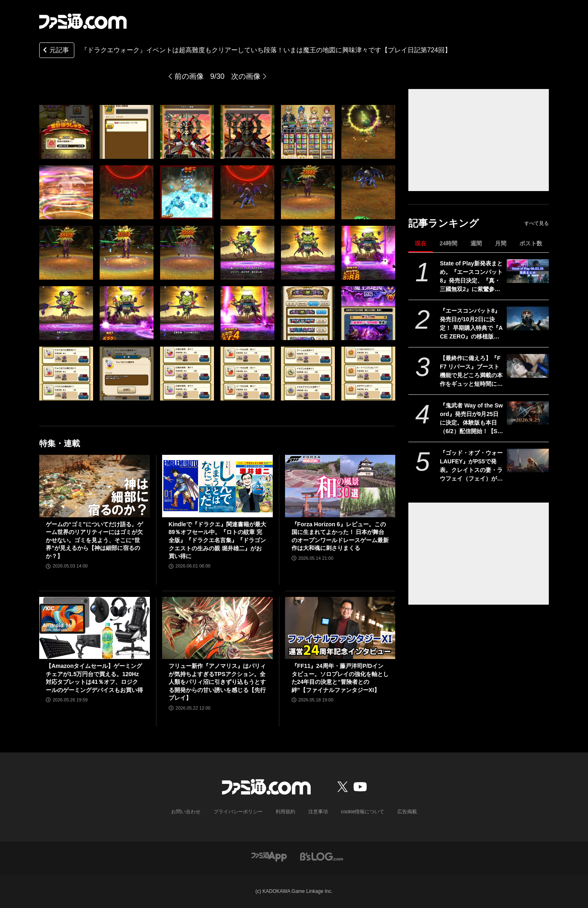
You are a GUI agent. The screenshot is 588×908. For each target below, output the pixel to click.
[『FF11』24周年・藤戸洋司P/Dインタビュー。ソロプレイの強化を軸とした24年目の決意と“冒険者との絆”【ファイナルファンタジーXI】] (340, 628)
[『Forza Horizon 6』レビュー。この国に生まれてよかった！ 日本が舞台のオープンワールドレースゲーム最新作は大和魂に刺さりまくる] (340, 486)
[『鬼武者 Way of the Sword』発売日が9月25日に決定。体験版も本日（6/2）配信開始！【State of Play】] (528, 413)
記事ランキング (444, 223)
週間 (476, 243)
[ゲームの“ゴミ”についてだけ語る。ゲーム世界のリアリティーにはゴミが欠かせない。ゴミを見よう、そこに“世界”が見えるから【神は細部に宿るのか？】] (95, 486)
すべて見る (537, 223)
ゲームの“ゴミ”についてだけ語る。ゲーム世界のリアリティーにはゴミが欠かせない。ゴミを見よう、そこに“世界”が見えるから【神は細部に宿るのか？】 (94, 540)
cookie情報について (363, 812)
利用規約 (285, 812)
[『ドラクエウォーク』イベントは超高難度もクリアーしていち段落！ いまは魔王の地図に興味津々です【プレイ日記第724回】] (66, 132)
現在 (421, 243)
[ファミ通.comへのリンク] (83, 21)
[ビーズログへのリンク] (322, 856)
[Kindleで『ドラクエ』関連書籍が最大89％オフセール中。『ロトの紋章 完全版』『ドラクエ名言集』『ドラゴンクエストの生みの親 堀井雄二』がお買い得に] (217, 486)
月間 (501, 243)
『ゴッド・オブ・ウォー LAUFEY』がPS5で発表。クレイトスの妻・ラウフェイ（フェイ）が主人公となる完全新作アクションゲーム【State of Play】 (471, 466)
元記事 (55, 51)
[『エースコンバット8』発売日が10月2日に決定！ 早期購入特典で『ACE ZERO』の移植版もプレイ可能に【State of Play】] (528, 318)
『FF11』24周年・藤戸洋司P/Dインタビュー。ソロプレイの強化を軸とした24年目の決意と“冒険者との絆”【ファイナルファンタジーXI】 (340, 678)
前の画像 (189, 76)
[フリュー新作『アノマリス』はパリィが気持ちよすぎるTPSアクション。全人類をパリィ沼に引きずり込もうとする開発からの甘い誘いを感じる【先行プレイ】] (217, 628)
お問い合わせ (186, 812)
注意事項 (318, 812)
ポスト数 (531, 243)
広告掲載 (407, 812)
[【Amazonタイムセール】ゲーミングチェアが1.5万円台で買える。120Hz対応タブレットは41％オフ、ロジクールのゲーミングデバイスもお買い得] (95, 628)
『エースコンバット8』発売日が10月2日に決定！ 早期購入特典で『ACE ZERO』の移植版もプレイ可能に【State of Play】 (471, 324)
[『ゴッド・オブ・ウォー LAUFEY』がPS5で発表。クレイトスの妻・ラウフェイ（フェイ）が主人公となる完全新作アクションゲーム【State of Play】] (528, 461)
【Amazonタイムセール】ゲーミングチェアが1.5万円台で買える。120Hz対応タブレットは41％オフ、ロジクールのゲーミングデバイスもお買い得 (94, 678)
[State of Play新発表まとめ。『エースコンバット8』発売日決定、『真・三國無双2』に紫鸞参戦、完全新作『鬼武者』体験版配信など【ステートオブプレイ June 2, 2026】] (528, 271)
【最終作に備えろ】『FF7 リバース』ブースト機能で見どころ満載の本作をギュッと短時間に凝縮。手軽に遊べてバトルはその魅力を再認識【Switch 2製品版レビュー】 (471, 372)
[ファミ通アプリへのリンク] (269, 856)
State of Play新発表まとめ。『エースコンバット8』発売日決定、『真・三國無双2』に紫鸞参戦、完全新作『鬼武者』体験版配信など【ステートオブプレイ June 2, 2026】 (472, 277)
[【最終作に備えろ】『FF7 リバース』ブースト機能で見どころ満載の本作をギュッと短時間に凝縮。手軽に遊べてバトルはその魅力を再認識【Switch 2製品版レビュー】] (528, 366)
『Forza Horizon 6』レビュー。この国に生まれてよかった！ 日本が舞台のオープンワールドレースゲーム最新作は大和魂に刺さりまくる (340, 536)
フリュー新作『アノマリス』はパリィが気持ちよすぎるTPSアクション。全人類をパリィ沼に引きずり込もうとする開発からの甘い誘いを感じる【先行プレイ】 (217, 682)
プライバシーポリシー (238, 812)
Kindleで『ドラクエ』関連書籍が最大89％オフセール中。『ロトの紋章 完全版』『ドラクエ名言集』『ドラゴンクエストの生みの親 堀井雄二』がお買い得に (217, 540)
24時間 (448, 243)
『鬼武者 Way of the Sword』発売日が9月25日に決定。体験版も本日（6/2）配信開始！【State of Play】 (471, 419)
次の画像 (246, 76)
